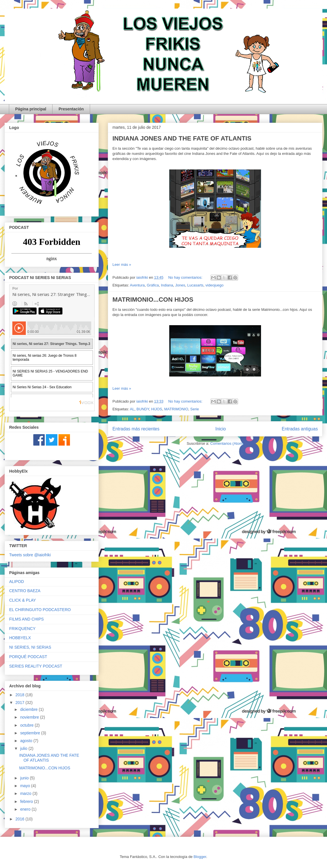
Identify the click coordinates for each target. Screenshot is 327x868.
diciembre (29, 709)
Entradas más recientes (136, 429)
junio (25, 778)
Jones (180, 285)
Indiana (167, 285)
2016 (21, 819)
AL (132, 409)
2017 (21, 703)
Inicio (221, 429)
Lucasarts (195, 285)
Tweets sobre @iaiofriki (30, 555)
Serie (194, 409)
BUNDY (143, 409)
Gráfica (153, 285)
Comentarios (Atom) (227, 443)
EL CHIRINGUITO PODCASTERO (40, 610)
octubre (27, 725)
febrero (27, 801)
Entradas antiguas (300, 429)
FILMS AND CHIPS (27, 619)
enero (26, 809)
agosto (27, 741)
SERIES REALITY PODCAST (36, 666)
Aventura (137, 285)
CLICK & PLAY (23, 600)
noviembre (30, 717)
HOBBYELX (20, 638)
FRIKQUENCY (22, 629)
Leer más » (122, 265)
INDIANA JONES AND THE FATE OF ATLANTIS (182, 138)
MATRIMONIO (176, 409)
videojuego (214, 285)
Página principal (31, 109)
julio (24, 748)
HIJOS (157, 409)
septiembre (31, 733)
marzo (26, 793)
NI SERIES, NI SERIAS (30, 647)
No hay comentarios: (186, 277)
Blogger (200, 857)
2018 (21, 695)
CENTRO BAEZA (25, 591)
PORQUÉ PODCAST (28, 657)
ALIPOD (16, 582)
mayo (26, 786)
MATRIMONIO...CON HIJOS (153, 300)
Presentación (71, 109)
